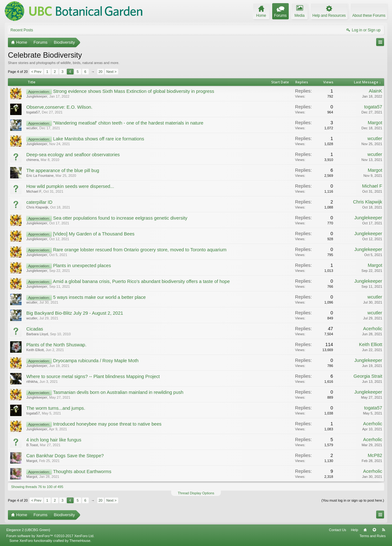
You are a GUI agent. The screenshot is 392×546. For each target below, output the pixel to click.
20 (100, 72)
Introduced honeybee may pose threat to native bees (107, 424)
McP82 (375, 455)
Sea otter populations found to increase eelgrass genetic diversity (120, 218)
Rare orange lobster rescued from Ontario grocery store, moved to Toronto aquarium (140, 250)
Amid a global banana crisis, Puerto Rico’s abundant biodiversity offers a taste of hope (141, 281)
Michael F (34, 191)
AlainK (376, 91)
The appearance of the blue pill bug (63, 170)
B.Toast (32, 445)
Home (365, 530)
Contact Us (337, 530)
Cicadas (35, 329)
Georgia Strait (368, 376)
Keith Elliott (35, 350)
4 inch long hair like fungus (54, 440)
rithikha (32, 382)
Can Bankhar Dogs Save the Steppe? (65, 456)
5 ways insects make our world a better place (99, 297)
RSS (383, 530)
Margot (375, 123)
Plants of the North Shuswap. (56, 345)
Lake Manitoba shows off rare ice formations (98, 139)
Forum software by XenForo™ (50, 536)
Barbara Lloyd (37, 334)
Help (354, 530)
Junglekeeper (37, 96)
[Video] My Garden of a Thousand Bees (94, 234)
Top (374, 530)
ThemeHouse (80, 541)
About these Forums (369, 16)
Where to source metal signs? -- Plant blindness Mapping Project (93, 376)
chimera (32, 160)
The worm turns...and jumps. (56, 408)
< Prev (36, 72)
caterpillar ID (39, 202)
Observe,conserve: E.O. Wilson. (59, 107)
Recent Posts (22, 30)
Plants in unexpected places (82, 266)
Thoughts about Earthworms (82, 472)
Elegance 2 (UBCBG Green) (28, 530)
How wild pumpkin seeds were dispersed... (70, 186)
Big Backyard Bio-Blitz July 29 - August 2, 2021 (75, 313)
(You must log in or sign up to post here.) (353, 500)
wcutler (32, 128)
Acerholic (373, 329)
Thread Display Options (196, 493)
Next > (112, 72)
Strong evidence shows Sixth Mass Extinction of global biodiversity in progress (133, 91)
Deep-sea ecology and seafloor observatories (73, 155)
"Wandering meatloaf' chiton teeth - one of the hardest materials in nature (128, 123)
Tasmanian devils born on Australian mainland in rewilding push (118, 392)
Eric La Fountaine (40, 176)
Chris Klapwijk (37, 207)
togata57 (33, 112)
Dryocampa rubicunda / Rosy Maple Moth (96, 361)
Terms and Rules (373, 536)
